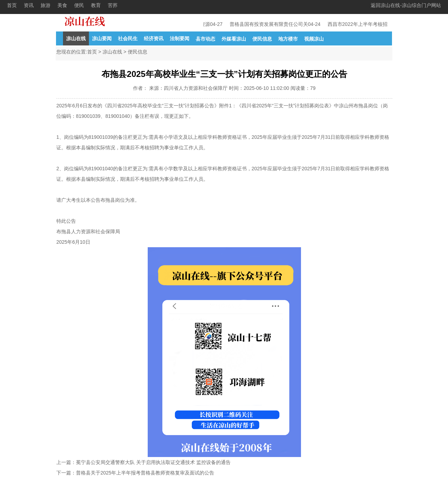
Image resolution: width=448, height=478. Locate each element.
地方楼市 (288, 39)
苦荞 (113, 5)
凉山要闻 (102, 38)
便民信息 (262, 39)
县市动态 (205, 39)
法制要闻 (180, 38)
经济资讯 (154, 38)
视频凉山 (314, 39)
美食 (62, 5)
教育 (96, 5)
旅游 (45, 5)
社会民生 (128, 38)
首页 (12, 5)
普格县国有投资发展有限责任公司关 (269, 24)
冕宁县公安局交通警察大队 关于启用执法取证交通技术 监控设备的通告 (153, 462)
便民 (79, 5)
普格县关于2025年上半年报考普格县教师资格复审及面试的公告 (145, 473)
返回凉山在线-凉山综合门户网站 (406, 5)
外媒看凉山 (234, 39)
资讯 (29, 5)
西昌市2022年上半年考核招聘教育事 (368, 24)
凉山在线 (76, 38)
